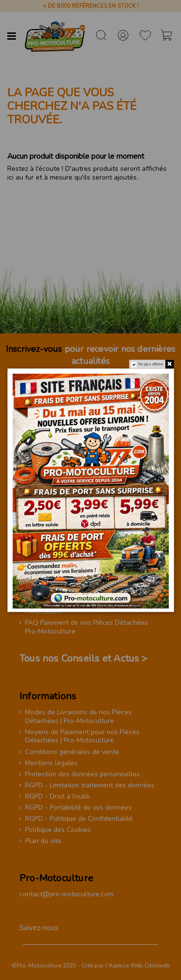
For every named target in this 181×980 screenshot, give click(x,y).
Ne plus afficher (151, 364)
